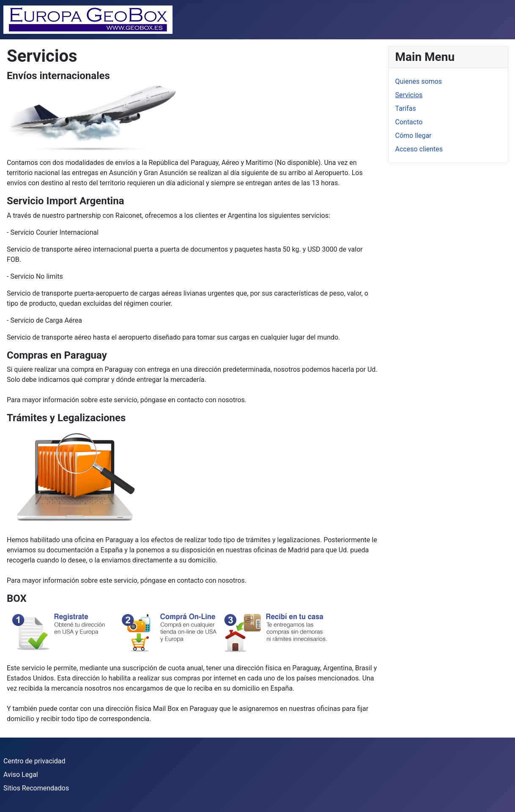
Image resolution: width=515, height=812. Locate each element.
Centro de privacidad (34, 761)
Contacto (409, 122)
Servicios (409, 95)
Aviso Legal (21, 775)
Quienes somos (419, 81)
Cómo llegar (414, 136)
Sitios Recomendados (36, 788)
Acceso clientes (419, 149)
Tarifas (406, 108)
